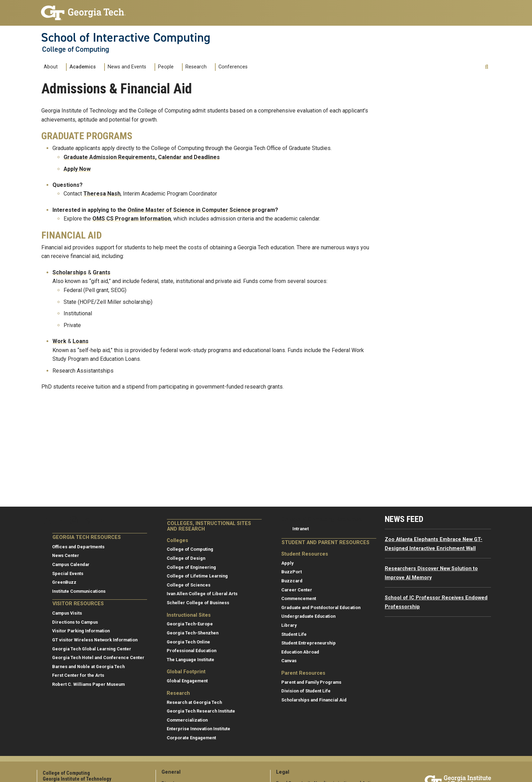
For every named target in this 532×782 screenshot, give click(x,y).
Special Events (68, 573)
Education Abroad (300, 652)
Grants (102, 272)
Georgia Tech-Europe (190, 624)
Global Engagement (187, 681)
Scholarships (69, 272)
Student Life (294, 634)
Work (59, 341)
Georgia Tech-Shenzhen (193, 633)
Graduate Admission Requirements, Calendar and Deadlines (142, 157)
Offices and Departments (78, 547)
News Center (66, 555)
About (51, 67)
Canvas (289, 661)
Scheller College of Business (198, 603)
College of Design (186, 558)
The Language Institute (190, 660)
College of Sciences (189, 585)
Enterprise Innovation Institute (198, 729)
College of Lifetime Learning (197, 576)
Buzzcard (292, 581)
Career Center (297, 590)
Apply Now (77, 169)
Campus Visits (67, 613)
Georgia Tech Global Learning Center (92, 649)
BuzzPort (292, 572)
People (166, 67)
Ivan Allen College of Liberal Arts (202, 594)
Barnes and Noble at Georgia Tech (88, 667)
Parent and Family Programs (311, 682)
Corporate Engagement (191, 738)
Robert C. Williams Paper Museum (88, 684)
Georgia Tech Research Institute (201, 711)
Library (289, 625)
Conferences (233, 67)
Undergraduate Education (308, 616)
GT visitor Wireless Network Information (95, 640)
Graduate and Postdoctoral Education (321, 608)
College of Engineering (191, 567)
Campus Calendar (71, 564)
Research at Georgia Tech (194, 702)
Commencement (299, 598)
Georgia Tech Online (188, 642)
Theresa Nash (102, 194)
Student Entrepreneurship (309, 643)
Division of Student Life (306, 691)
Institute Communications (79, 591)
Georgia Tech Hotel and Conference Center (98, 658)
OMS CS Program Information (132, 219)
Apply (287, 563)
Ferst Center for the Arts (78, 675)
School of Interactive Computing (126, 38)
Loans (81, 341)
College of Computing (76, 49)
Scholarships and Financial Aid (314, 700)
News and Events (127, 67)
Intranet (301, 529)
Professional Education (192, 651)
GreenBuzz (64, 582)
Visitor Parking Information (81, 631)
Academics (83, 67)
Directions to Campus (75, 622)
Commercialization (187, 720)
